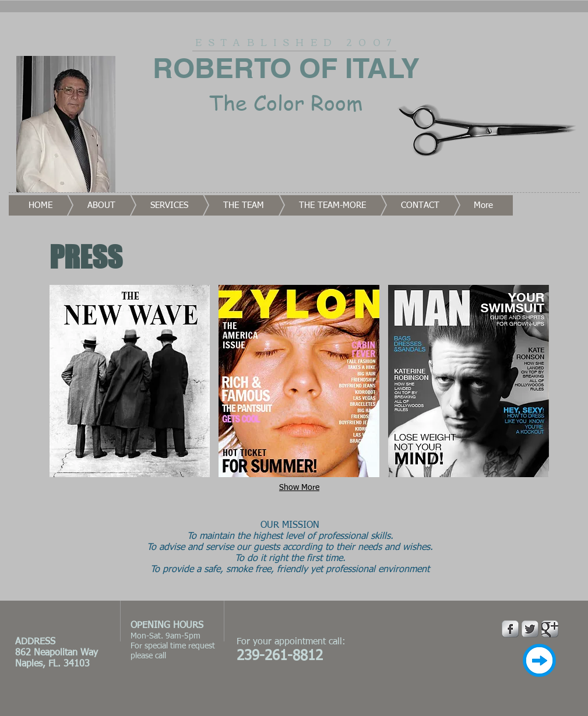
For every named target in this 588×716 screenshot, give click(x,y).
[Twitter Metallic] (530, 629)
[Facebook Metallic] (510, 629)
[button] (130, 381)
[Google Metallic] (550, 629)
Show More (299, 488)
